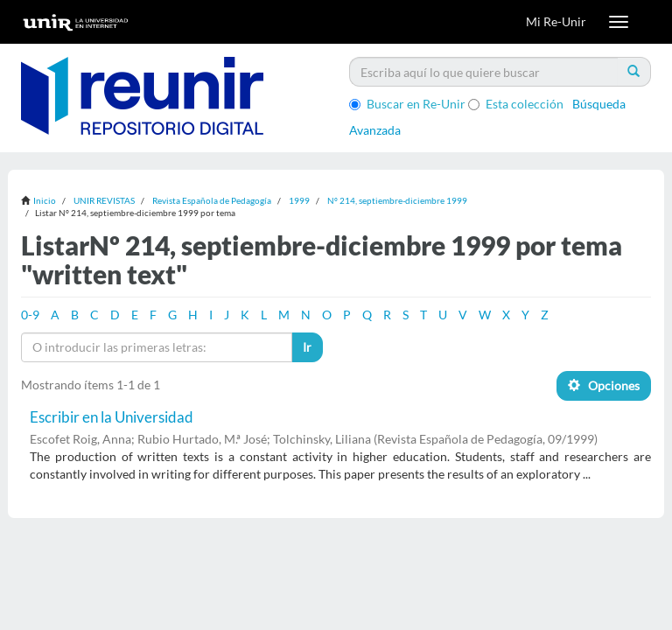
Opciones (604, 385)
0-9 (30, 315)
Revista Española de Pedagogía (212, 200)
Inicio (45, 200)
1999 (299, 200)
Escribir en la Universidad (112, 417)
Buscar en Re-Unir (407, 104)
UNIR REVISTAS (104, 200)
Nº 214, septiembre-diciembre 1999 (397, 200)
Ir (307, 347)
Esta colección (516, 104)
